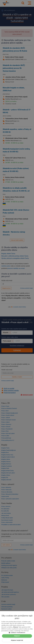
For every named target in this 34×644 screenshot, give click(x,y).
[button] (17, 633)
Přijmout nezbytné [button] (17, 640)
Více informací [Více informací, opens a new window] (25, 631)
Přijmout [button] (17, 636)
